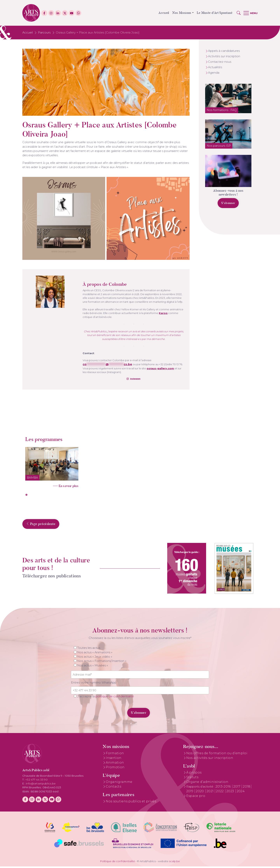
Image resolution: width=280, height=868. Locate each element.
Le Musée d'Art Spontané (215, 13)
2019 (190, 793)
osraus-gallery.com (160, 368)
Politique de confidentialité (118, 863)
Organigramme (119, 784)
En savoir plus (69, 486)
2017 (237, 788)
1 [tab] (26, 495)
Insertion (114, 759)
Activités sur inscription (224, 56)
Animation (115, 764)
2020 (200, 793)
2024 (241, 793)
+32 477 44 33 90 (37, 781)
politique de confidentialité (115, 698)
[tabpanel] (52, 466)
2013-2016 (224, 788)
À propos (194, 774)
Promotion (115, 769)
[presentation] (98, 712)
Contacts (113, 788)
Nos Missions (182, 13)
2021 (210, 793)
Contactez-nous (220, 62)
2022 (220, 793)
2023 (231, 793)
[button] (239, 13)
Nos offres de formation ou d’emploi (217, 755)
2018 (247, 788)
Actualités (215, 67)
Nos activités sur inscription (210, 759)
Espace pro (196, 798)
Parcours (44, 33)
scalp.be (174, 863)
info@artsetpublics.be (41, 785)
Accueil (164, 13)
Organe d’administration (207, 784)
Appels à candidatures (224, 51)
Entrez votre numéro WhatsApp (94, 684)
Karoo (163, 313)
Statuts (192, 779)
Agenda (214, 73)
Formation (115, 755)
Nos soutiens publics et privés (131, 803)
